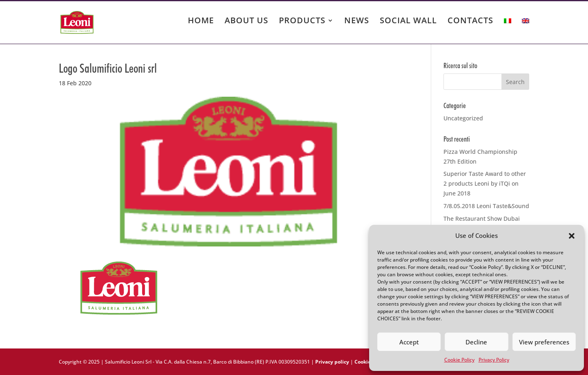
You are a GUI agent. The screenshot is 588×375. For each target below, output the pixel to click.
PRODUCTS (302, 22)
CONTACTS (470, 22)
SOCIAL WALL (408, 22)
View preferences (544, 342)
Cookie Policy (459, 360)
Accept (409, 342)
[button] (572, 236)
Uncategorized (463, 118)
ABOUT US (246, 22)
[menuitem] (508, 29)
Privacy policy (332, 362)
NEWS (357, 22)
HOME (201, 22)
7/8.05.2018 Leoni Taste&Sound (486, 206)
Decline (476, 342)
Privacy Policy (494, 360)
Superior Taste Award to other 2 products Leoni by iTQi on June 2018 (485, 183)
